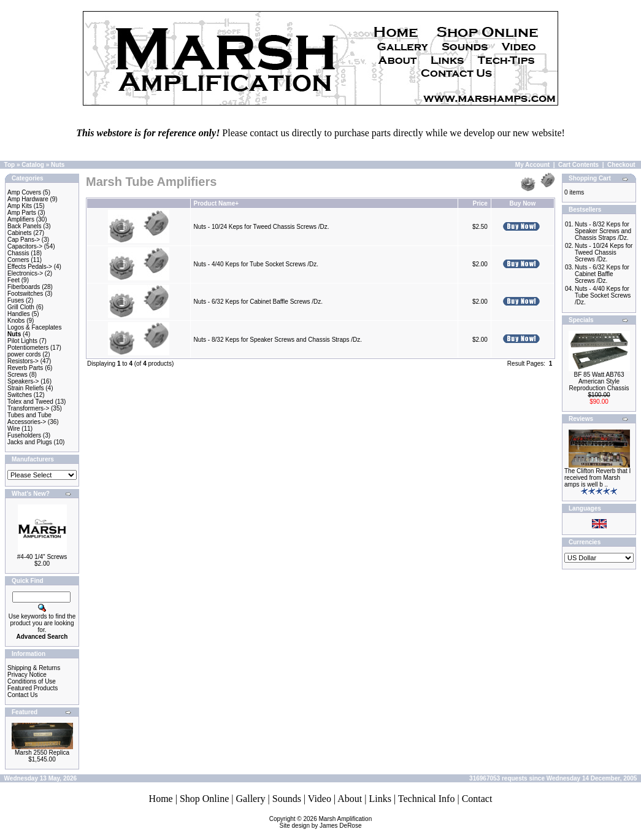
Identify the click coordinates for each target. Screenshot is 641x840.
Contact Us (22, 695)
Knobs (16, 321)
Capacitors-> (25, 246)
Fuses (16, 300)
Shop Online (204, 799)
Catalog (33, 165)
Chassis (18, 253)
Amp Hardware (28, 199)
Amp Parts (22, 213)
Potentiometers (28, 348)
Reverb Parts (25, 368)
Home (161, 799)
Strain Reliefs (25, 388)
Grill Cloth (21, 307)
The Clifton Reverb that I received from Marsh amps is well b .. (597, 478)
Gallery (251, 799)
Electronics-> (25, 273)
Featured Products (33, 688)
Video (320, 799)
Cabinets (19, 233)
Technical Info (427, 799)
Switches (20, 395)
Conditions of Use (32, 681)
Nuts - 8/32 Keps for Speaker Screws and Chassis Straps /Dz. (278, 340)
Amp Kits (20, 206)
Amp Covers (24, 192)
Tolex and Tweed (30, 402)
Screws (17, 375)
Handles (19, 314)
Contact (477, 799)
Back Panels (25, 226)
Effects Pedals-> (30, 267)
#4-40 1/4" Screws (42, 557)
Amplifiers (21, 219)
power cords (24, 354)
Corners (18, 260)
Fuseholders (24, 435)
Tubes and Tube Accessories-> (29, 418)
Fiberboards (24, 287)
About (350, 799)
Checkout (621, 165)
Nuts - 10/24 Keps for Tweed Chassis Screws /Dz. (262, 227)
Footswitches (25, 294)
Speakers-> (23, 381)
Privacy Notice (27, 675)
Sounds (287, 799)
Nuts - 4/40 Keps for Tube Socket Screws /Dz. (256, 264)
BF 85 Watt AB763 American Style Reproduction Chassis (599, 381)
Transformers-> (28, 408)
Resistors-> (23, 361)
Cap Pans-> (24, 240)
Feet (13, 280)
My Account (532, 165)
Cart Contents (578, 165)
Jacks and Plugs (30, 442)
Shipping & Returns (34, 668)
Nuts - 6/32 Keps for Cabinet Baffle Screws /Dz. (258, 302)
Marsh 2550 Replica (42, 753)
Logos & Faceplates (34, 327)
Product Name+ (217, 203)
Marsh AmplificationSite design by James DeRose (326, 822)
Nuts (58, 165)
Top (10, 165)
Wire (14, 429)
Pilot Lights (22, 341)
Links (380, 799)
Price (480, 203)
